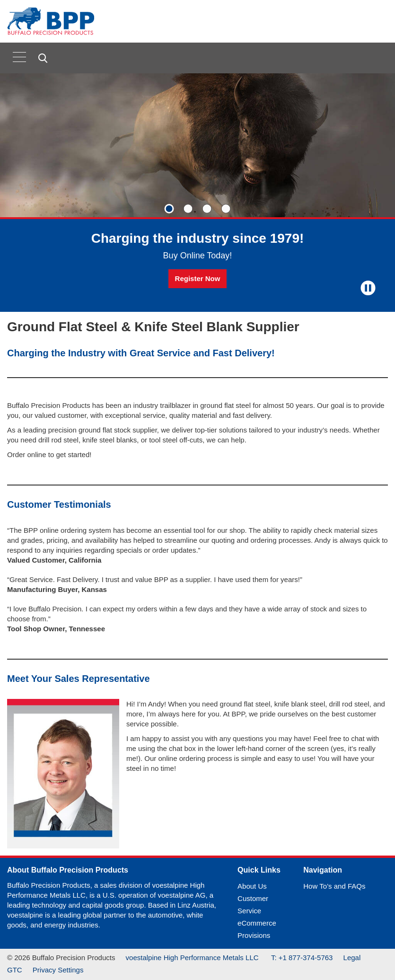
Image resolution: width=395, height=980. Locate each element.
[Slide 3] (207, 209)
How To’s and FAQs (334, 886)
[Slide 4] (226, 209)
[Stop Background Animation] (368, 288)
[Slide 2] (188, 209)
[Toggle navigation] (19, 57)
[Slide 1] (169, 209)
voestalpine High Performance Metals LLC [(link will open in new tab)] (193, 958)
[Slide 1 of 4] (197, 193)
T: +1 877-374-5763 (302, 958)
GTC (15, 970)
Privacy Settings (58, 970)
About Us (252, 886)
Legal (352, 958)
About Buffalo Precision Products (68, 870)
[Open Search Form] (44, 58)
